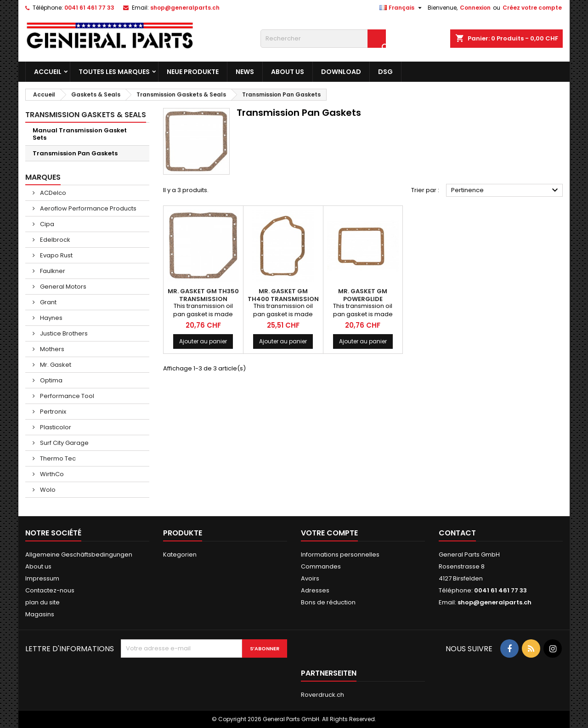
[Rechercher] (323, 39)
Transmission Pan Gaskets (75, 153)
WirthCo (51, 474)
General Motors (62, 287)
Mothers (51, 349)
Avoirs (310, 578)
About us (288, 72)
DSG (385, 72)
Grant (48, 302)
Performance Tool (66, 396)
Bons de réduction (328, 602)
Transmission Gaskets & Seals (86, 115)
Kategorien (180, 555)
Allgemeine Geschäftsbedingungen (79, 555)
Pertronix (52, 412)
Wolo (47, 490)
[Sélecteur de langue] (402, 8)
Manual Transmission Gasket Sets (80, 134)
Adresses (315, 590)
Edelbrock (54, 240)
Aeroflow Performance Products (88, 208)
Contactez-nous (50, 590)
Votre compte (329, 533)
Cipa (46, 224)
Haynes (51, 318)
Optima (51, 380)
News (245, 72)
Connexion (475, 8)
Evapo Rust (56, 255)
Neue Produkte (193, 72)
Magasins (40, 614)
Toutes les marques (114, 72)
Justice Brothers (63, 333)
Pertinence (506, 190)
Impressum (42, 578)
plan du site (42, 602)
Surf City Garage (64, 443)
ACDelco (52, 193)
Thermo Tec (57, 458)
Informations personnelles (340, 555)
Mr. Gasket (55, 365)
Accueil (48, 72)
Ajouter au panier (203, 341)
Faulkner (52, 271)
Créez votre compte (532, 8)
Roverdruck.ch (322, 695)
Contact (457, 533)
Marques (43, 177)
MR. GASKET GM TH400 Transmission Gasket (283, 299)
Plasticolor (55, 427)
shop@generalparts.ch (185, 8)
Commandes (321, 566)
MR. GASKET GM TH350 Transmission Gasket (203, 299)
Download (341, 72)
